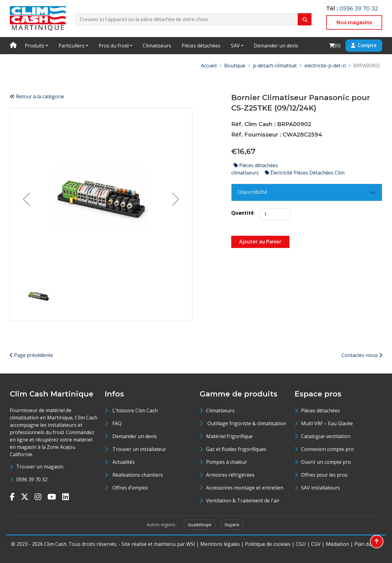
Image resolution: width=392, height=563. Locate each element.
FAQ (117, 423)
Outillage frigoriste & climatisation (246, 423)
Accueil (209, 66)
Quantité (243, 213)
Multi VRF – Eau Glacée (327, 423)
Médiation (337, 544)
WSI (191, 544)
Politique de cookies (268, 544)
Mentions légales (220, 544)
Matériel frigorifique (229, 436)
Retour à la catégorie (37, 96)
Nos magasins (354, 23)
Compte (364, 45)
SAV (235, 46)
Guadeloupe (200, 525)
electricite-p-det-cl (325, 66)
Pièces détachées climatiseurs (255, 169)
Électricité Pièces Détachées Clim (305, 173)
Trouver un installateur (139, 449)
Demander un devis (276, 46)
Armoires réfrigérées (230, 475)
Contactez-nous (362, 355)
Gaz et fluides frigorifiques (236, 449)
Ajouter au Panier (260, 242)
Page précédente (31, 355)
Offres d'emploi (130, 488)
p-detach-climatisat (275, 66)
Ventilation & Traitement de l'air (243, 501)
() (335, 45)
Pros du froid (114, 46)
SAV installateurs (320, 488)
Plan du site (368, 544)
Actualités (124, 462)
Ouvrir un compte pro (326, 462)
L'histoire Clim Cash (135, 411)
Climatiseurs (157, 46)
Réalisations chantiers (138, 475)
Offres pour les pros (324, 475)
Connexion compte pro (327, 449)
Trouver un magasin (40, 467)
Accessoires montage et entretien (245, 488)
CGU (301, 544)
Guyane (232, 525)
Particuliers (72, 46)
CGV (316, 544)
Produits (35, 46)
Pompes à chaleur (227, 462)
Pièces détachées (201, 46)
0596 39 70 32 (359, 9)
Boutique (235, 66)
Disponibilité (253, 192)
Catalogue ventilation (326, 436)
